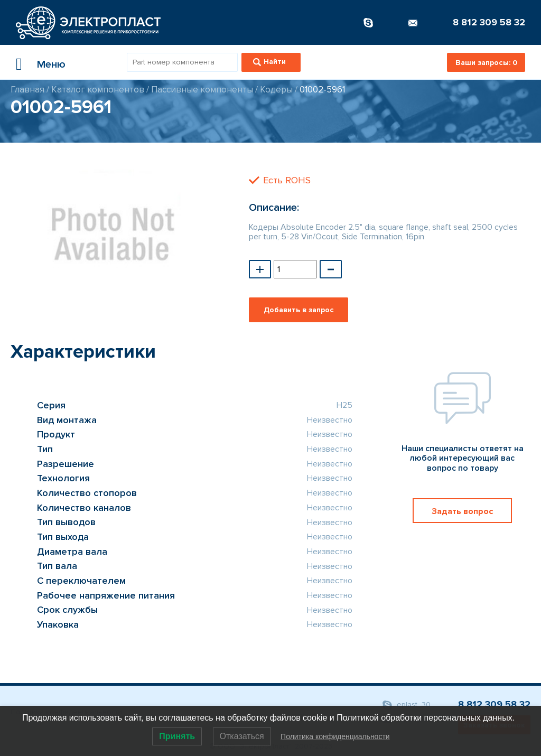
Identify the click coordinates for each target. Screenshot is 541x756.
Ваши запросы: (486, 63)
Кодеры (276, 90)
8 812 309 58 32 (489, 22)
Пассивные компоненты (202, 90)
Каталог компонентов (98, 90)
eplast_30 (407, 705)
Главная (27, 90)
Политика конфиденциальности (335, 736)
